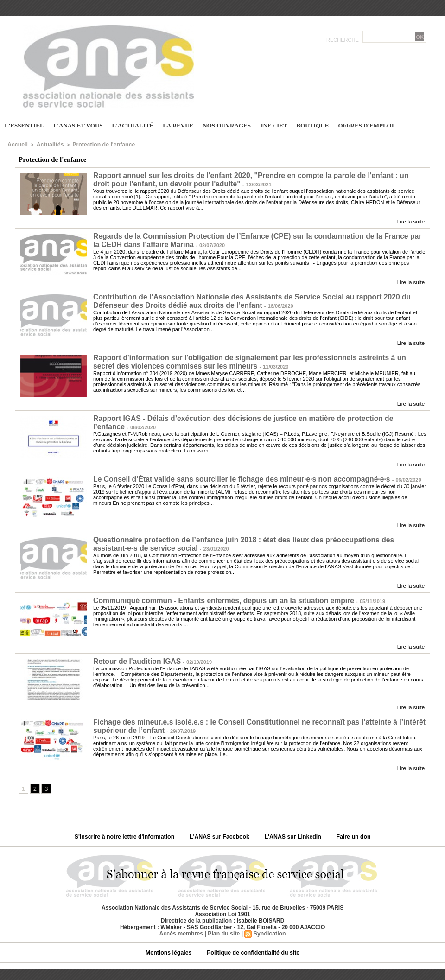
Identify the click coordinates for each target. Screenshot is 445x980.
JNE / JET (274, 125)
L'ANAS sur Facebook (220, 831)
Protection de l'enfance (95, 144)
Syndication (269, 928)
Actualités (47, 144)
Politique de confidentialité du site (252, 947)
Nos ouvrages (227, 125)
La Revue (178, 125)
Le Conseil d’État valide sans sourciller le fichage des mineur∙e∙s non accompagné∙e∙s (235, 476)
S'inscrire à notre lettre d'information (128, 831)
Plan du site (224, 928)
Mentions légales (171, 947)
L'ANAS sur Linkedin (292, 831)
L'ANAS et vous (78, 125)
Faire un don (350, 831)
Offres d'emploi (366, 125)
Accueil (16, 144)
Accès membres (182, 928)
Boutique (312, 125)
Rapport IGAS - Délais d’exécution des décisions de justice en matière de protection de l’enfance (253, 416)
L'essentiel (24, 125)
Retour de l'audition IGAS (135, 657)
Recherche (343, 40)
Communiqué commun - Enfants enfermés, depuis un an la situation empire (218, 596)
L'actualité (133, 125)
